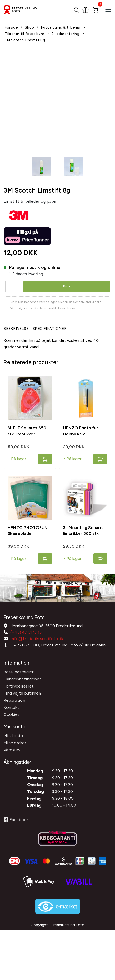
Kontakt (11, 707)
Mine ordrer (15, 743)
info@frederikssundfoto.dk (37, 639)
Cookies (11, 714)
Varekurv (12, 750)
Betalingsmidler (19, 672)
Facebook (16, 820)
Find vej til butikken (22, 693)
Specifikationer (50, 329)
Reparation (14, 700)
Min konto (13, 736)
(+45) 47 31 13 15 (26, 632)
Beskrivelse (16, 329)
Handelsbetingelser (22, 679)
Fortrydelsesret (19, 686)
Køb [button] (66, 286)
